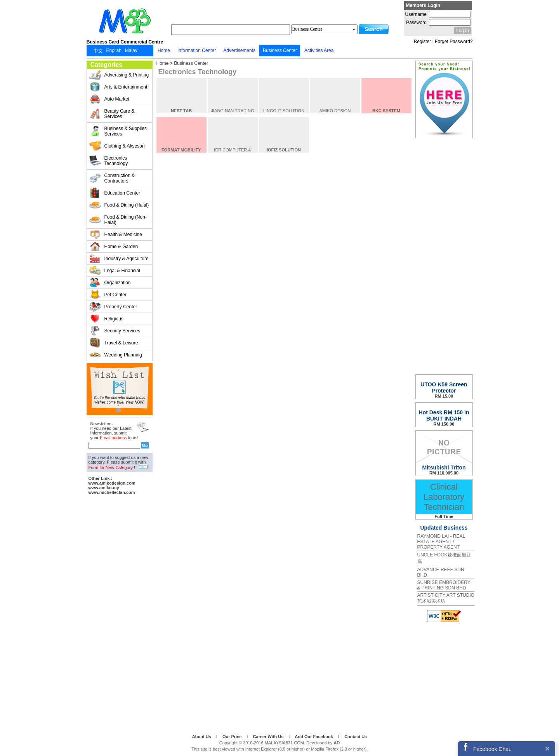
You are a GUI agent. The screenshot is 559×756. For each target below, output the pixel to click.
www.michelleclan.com (112, 492)
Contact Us (356, 737)
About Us (202, 737)
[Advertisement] (120, 613)
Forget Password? (454, 42)
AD (337, 743)
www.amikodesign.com (112, 483)
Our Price (233, 737)
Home (163, 63)
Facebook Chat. (492, 749)
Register (423, 42)
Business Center (191, 63)
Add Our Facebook (315, 737)
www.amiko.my (104, 488)
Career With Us (269, 737)
